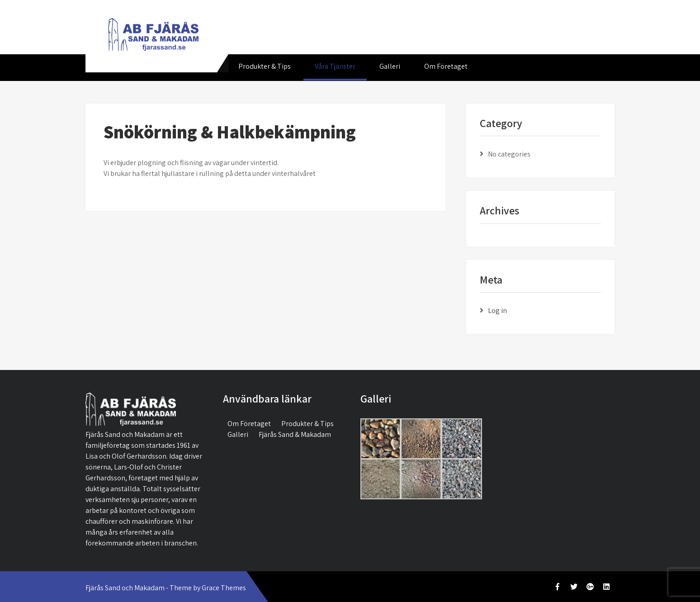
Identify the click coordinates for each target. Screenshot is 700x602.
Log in (497, 310)
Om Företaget (446, 66)
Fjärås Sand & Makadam (295, 434)
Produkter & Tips (265, 66)
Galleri (390, 66)
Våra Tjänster (335, 66)
